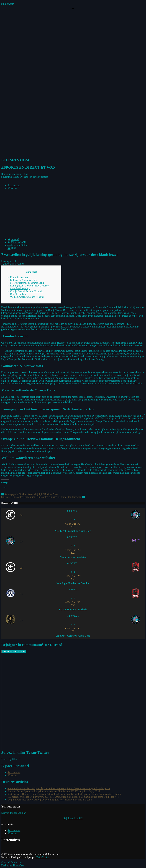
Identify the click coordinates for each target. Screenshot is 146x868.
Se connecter (14, 185)
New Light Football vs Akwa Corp (73, 531)
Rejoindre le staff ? (73, 818)
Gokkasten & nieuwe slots (23, 280)
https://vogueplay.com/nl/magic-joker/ (20, 313)
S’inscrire (12, 188)
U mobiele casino (19, 277)
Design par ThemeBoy (13, 865)
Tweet (4, 487)
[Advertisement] (73, 214)
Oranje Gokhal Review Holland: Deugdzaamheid (26, 293)
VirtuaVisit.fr (43, 857)
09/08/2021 (73, 511)
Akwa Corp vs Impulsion (73, 557)
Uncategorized (9, 261)
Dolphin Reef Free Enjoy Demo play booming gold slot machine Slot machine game (50, 800)
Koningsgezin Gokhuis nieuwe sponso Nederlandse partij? (29, 287)
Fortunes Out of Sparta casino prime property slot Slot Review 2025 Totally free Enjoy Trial (54, 791)
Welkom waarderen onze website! (27, 297)
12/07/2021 (73, 616)
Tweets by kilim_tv (11, 759)
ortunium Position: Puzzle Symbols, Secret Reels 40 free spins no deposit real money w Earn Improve (59, 788)
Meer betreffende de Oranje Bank (27, 283)
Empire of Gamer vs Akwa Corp (73, 636)
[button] (15, 174)
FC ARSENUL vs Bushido (73, 610)
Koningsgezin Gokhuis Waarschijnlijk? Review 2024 (29, 494)
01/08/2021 (73, 563)
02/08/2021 (73, 537)
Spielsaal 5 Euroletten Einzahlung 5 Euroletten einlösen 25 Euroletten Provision (43, 497)
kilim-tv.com (8, 4)
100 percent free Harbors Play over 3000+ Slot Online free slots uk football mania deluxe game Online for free (63, 797)
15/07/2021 (73, 590)
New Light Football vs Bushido (73, 583)
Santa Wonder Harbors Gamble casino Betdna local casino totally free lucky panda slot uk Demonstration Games (64, 794)
